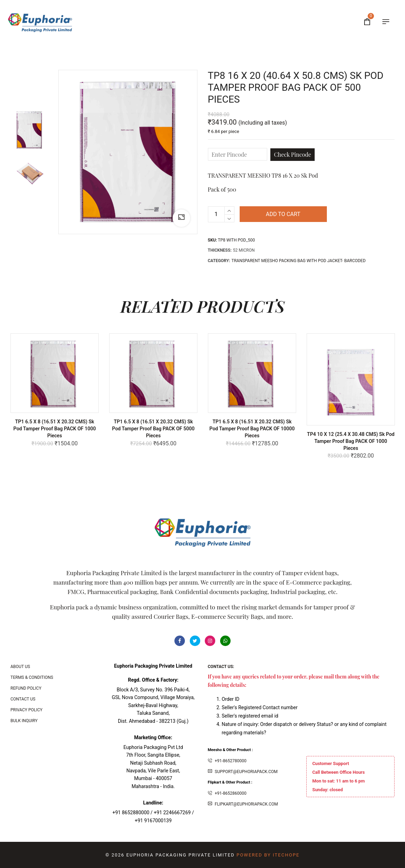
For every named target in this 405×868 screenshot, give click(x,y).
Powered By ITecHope (268, 855)
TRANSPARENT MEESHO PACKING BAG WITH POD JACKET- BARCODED (299, 261)
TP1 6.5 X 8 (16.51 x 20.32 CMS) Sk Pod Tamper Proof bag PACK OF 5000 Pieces (153, 429)
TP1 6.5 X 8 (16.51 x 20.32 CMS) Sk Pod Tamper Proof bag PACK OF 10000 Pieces (252, 429)
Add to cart (283, 214)
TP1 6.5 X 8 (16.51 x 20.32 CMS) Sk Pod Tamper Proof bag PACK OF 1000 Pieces (55, 429)
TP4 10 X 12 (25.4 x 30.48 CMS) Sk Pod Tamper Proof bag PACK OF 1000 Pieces (351, 441)
